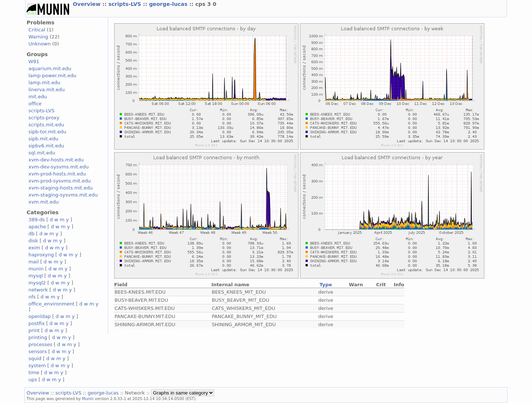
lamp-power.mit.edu (52, 76)
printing (38, 337)
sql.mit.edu (42, 153)
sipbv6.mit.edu (46, 146)
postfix (37, 323)
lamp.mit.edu (44, 83)
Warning (38, 37)
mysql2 (37, 283)
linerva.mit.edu (47, 90)
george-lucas (169, 4)
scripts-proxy (44, 118)
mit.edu (38, 97)
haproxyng (41, 255)
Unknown (40, 44)
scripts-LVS (126, 4)
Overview (88, 4)
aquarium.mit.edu (50, 69)
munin (36, 269)
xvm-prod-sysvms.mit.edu (60, 181)
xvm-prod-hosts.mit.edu (57, 174)
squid (35, 358)
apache (37, 227)
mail (34, 262)
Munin (88, 399)
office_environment (52, 304)
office (35, 104)
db (31, 234)
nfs (32, 297)
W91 (34, 62)
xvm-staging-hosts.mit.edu (61, 188)
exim (34, 248)
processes (40, 344)
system (37, 366)
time (34, 373)
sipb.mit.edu (43, 139)
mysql (36, 276)
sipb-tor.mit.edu (47, 132)
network (38, 290)
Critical (37, 30)
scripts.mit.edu (46, 125)
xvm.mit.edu (44, 202)
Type (326, 285)
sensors (38, 351)
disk (33, 241)
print (34, 330)
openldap (40, 316)
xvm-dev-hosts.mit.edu (56, 160)
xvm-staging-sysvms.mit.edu (63, 195)
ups (33, 380)
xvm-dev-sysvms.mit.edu (59, 167)
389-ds (37, 220)
